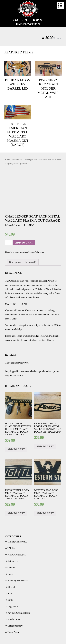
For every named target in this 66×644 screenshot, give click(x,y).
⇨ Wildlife (10, 548)
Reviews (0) (30, 262)
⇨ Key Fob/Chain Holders (17, 613)
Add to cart (24, 243)
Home (8, 160)
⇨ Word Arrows (13, 619)
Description (15, 262)
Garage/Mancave (36, 252)
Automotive (17, 160)
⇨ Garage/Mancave (14, 626)
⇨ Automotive (12, 561)
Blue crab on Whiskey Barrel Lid (18, 84)
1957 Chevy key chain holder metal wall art (48, 88)
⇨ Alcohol (10, 587)
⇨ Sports (9, 593)
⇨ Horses (10, 574)
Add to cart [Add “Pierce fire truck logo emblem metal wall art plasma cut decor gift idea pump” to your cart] (45, 446)
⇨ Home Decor (12, 632)
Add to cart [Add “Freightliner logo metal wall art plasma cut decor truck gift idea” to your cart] (16, 513)
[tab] (15, 262)
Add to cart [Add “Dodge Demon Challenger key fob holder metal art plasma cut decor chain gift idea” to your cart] (16, 449)
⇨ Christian (11, 568)
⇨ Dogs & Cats (12, 606)
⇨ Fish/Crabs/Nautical (16, 555)
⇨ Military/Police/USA (16, 542)
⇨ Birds (9, 600)
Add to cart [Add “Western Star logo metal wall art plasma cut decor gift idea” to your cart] (45, 513)
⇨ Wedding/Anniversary (17, 581)
